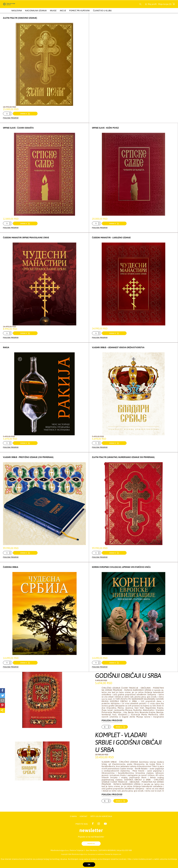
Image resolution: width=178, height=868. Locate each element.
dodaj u (24, 114)
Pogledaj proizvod (11, 118)
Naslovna (17, 11)
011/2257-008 (127, 850)
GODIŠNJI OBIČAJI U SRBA (128, 674)
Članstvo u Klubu (102, 11)
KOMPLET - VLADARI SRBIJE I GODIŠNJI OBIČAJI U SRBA (128, 740)
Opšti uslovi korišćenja (101, 816)
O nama (73, 816)
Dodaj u (119, 725)
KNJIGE (53, 11)
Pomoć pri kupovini (79, 11)
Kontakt (84, 816)
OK (89, 864)
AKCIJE (63, 11)
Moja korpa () (166, 5)
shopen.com (117, 854)
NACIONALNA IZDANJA (36, 11)
